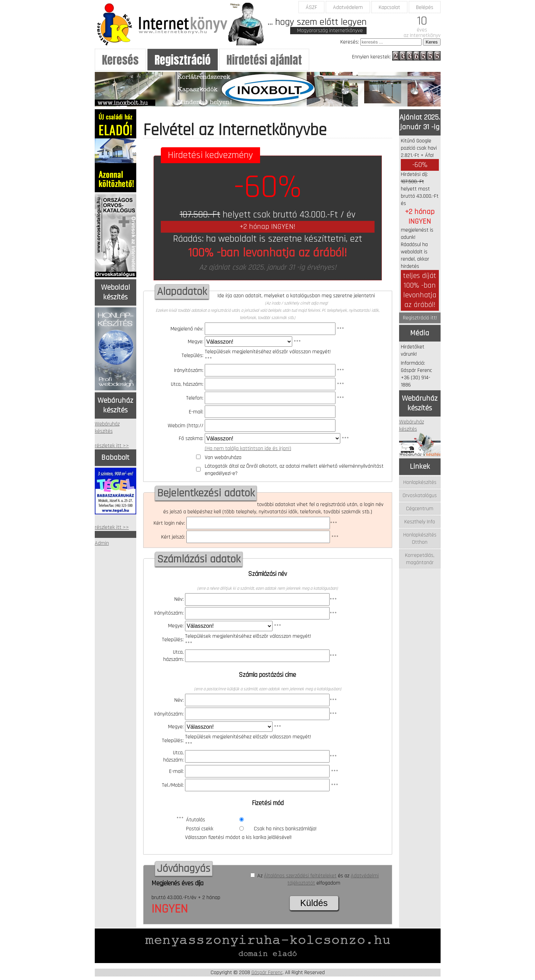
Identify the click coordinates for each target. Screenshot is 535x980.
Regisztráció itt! (420, 318)
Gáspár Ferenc (267, 973)
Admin (102, 543)
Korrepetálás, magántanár (420, 559)
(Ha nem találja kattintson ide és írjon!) (248, 449)
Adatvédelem (348, 7)
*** (275, 329)
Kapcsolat (389, 7)
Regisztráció (183, 60)
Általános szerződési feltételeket (300, 876)
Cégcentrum (420, 509)
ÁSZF (311, 7)
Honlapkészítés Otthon (420, 539)
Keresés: (350, 42)
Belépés (425, 7)
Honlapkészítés (420, 482)
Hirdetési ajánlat (264, 60)
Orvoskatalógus (420, 496)
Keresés (120, 60)
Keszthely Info (420, 522)
